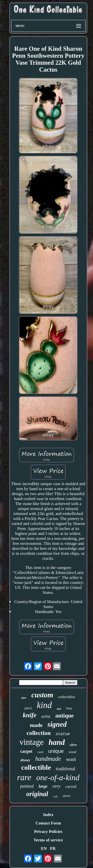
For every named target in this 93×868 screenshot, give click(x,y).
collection (39, 733)
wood (72, 752)
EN (44, 848)
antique (64, 716)
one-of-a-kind (58, 777)
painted (27, 786)
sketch (67, 796)
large (43, 786)
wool (71, 759)
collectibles (67, 697)
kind (44, 705)
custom (42, 695)
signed (57, 724)
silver (73, 745)
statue (63, 734)
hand (57, 742)
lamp (69, 708)
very (56, 786)
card (40, 752)
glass (24, 698)
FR (53, 848)
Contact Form (48, 823)
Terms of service (48, 840)
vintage (32, 742)
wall (55, 796)
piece (28, 708)
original (37, 794)
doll (59, 709)
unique (56, 751)
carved (71, 787)
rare (24, 777)
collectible (36, 767)
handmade (48, 759)
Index (48, 815)
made (36, 725)
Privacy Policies (48, 832)
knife (30, 715)
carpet (26, 751)
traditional (65, 769)
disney (25, 760)
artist (46, 716)
